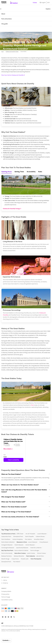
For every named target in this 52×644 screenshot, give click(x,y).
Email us (6, 583)
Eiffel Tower (20, 534)
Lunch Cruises (31, 553)
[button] (26, 474)
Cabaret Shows (40, 536)
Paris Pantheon (6, 539)
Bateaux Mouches (19, 556)
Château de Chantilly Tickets (12, 51)
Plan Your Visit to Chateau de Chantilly (13, 75)
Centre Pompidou (18, 539)
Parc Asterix (28, 539)
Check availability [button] (13, 460)
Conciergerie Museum (8, 548)
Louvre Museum (42, 534)
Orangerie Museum (7, 545)
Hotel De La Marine (36, 548)
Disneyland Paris (18, 536)
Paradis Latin (25, 559)
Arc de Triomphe (30, 534)
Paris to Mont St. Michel (21, 550)
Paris (3, 51)
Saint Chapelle (29, 536)
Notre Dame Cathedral (8, 542)
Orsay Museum (44, 542)
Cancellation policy (7, 600)
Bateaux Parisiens (7, 556)
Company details (6, 591)
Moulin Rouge (5, 559)
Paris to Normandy (7, 553)
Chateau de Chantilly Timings (12, 209)
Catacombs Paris (6, 536)
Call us (5, 580)
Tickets (35, 2)
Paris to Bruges (35, 550)
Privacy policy (5, 594)
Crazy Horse (15, 559)
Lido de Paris (40, 556)
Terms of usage (6, 597)
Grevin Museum (30, 545)
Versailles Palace (39, 539)
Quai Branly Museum (22, 548)
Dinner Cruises (41, 553)
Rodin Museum (19, 545)
